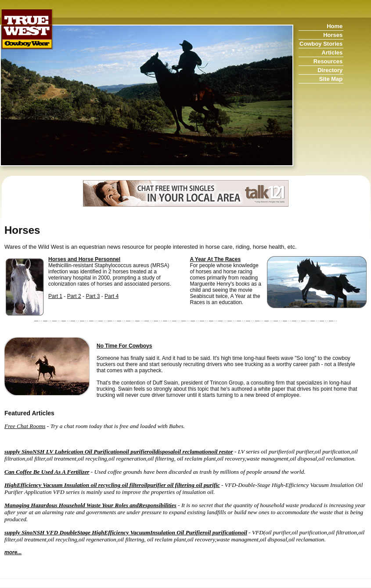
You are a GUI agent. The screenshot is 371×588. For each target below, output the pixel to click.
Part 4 (112, 296)
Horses (333, 35)
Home (335, 26)
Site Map (331, 79)
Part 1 (55, 296)
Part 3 (93, 296)
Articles (332, 53)
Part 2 (74, 296)
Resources (328, 61)
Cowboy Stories (321, 44)
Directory (330, 70)
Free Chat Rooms (25, 426)
